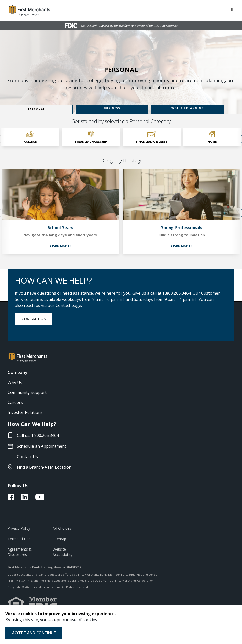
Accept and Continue (34, 633)
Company (18, 372)
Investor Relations (25, 412)
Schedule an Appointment (42, 446)
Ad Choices (62, 528)
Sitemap (59, 539)
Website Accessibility (63, 552)
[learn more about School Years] (60, 211)
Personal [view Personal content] (36, 109)
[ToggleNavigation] (232, 9)
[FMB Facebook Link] (11, 499)
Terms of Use (19, 539)
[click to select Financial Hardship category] (91, 137)
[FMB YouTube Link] (40, 499)
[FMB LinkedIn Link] (25, 499)
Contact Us (34, 319)
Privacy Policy (19, 528)
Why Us (15, 383)
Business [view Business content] (112, 108)
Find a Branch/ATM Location (44, 467)
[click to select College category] (30, 137)
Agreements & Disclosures (20, 552)
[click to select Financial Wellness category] (152, 137)
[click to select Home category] (212, 137)
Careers (15, 402)
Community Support (27, 392)
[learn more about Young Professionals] (181, 211)
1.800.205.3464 (177, 293)
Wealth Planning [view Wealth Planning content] (188, 108)
